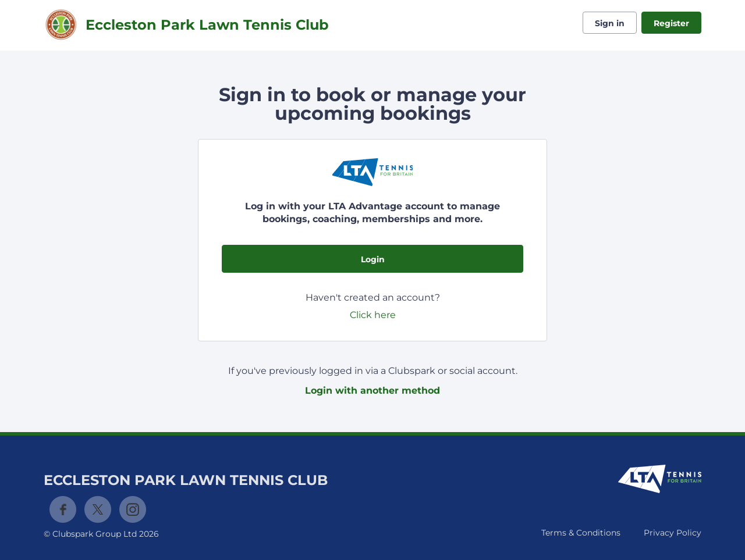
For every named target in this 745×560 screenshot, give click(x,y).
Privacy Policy (673, 533)
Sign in (610, 23)
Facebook (63, 509)
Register (671, 23)
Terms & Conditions (581, 533)
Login (373, 259)
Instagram (133, 509)
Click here (373, 315)
